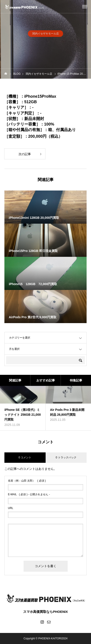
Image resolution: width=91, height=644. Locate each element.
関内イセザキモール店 (46, 35)
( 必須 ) (27, 481)
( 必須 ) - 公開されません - (29, 494)
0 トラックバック (66, 457)
